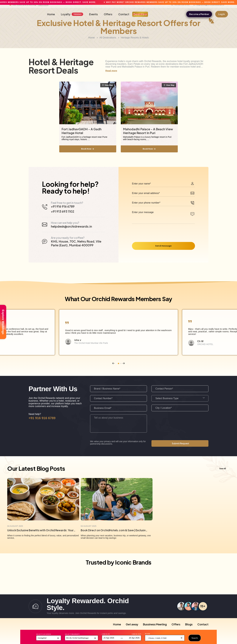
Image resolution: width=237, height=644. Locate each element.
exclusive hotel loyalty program (183, 61)
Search (195, 638)
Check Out (136, 634)
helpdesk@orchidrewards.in (209, 8)
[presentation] (155, 232)
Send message (163, 246)
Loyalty (72, 14)
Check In (106, 634)
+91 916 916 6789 (180, 8)
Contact (124, 14)
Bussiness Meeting (155, 624)
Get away (132, 624)
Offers (108, 14)
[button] (113, 363)
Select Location (44, 634)
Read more (111, 71)
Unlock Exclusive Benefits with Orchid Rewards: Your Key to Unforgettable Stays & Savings (41, 530)
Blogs (189, 624)
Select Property (72, 634)
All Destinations (108, 38)
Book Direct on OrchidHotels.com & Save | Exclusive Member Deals (115, 530)
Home (51, 14)
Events (93, 14)
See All (223, 468)
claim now (43, 8)
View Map (108, 85)
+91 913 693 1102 (63, 211)
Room (147, 634)
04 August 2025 (15, 526)
